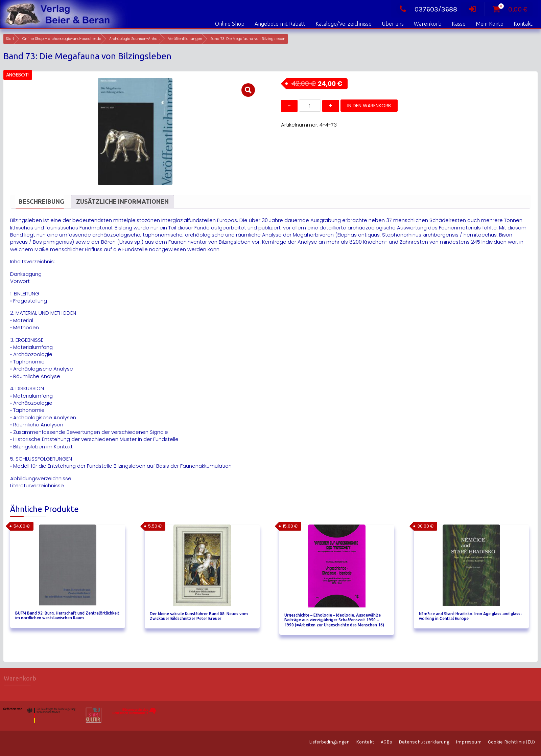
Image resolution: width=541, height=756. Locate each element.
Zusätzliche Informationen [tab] (122, 201)
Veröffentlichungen (185, 39)
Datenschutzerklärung (424, 742)
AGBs (386, 742)
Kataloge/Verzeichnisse (344, 24)
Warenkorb (428, 24)
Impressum (469, 742)
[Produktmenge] (310, 106)
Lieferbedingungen (329, 742)
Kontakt (523, 24)
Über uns (393, 24)
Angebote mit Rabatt (280, 24)
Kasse (459, 24)
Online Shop (230, 24)
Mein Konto (490, 24)
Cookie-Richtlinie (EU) (511, 742)
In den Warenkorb (369, 106)
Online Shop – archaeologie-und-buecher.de (62, 39)
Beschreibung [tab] (41, 201)
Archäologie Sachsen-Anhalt (135, 39)
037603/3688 (427, 9)
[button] (248, 90)
